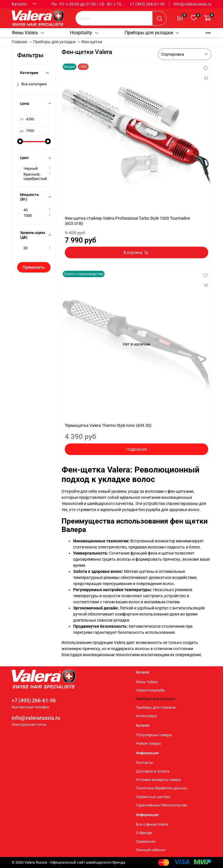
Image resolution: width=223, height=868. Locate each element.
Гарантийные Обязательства (162, 805)
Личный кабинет (151, 850)
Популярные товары (154, 735)
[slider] (20, 141)
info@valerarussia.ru (193, 4)
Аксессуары (146, 716)
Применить (34, 267)
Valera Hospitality (150, 690)
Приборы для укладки (152, 33)
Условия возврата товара (158, 780)
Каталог (19, 4)
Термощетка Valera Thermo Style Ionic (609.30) (108, 425)
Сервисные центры (153, 797)
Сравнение (146, 841)
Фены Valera (28, 33)
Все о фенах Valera (152, 824)
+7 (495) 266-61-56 (147, 4)
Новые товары (149, 743)
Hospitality (84, 33)
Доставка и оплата (153, 771)
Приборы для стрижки (156, 707)
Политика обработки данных (161, 788)
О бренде (144, 833)
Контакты (144, 763)
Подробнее (136, 449)
